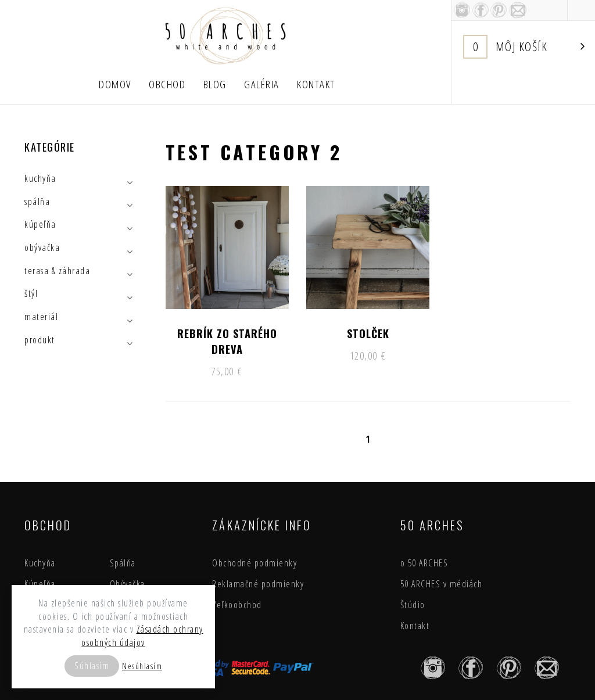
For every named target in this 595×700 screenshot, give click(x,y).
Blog (215, 84)
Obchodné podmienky (255, 563)
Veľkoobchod (237, 605)
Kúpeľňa (40, 584)
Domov (115, 84)
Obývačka (128, 584)
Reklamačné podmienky (258, 584)
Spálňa (123, 563)
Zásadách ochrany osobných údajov (142, 636)
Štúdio (413, 605)
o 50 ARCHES (424, 563)
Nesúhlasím (142, 666)
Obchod (167, 84)
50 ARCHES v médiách (442, 584)
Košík (524, 47)
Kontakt (316, 84)
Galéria (262, 84)
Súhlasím (92, 666)
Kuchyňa (40, 563)
